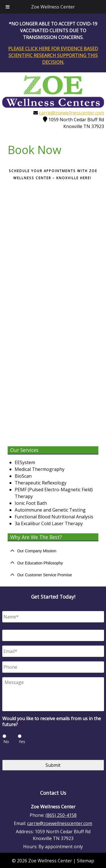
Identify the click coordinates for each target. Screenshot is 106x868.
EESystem (25, 462)
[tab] (53, 550)
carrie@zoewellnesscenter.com (72, 113)
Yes (22, 741)
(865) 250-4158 (61, 815)
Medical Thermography (40, 469)
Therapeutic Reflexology (41, 482)
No (6, 741)
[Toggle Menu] (8, 7)
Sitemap (86, 860)
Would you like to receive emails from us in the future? (52, 721)
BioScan (23, 475)
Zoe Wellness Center (53, 7)
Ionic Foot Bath (31, 503)
